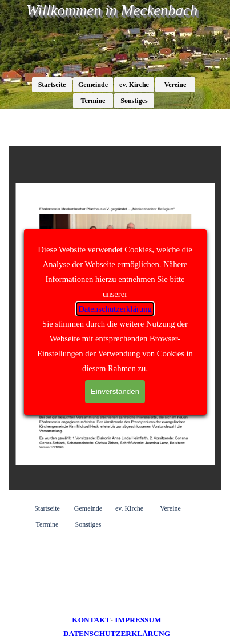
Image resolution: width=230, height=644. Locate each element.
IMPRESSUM (138, 620)
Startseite (52, 85)
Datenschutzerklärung (115, 309)
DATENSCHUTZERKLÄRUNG (117, 633)
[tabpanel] (117, 626)
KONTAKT (91, 620)
